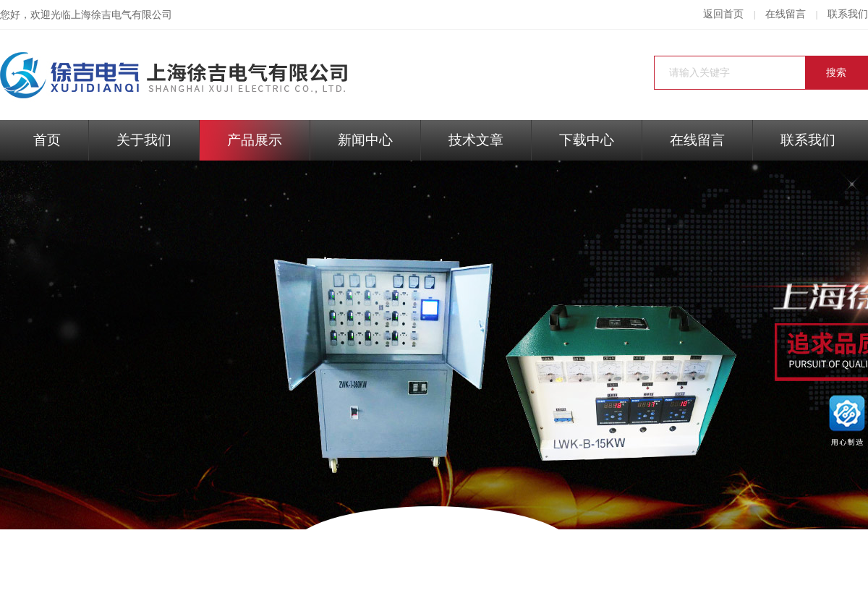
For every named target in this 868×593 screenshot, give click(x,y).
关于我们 (144, 140)
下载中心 (587, 140)
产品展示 (255, 140)
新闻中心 (365, 140)
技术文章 (476, 140)
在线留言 (786, 14)
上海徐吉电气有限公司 (122, 15)
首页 (47, 140)
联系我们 (848, 14)
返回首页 (723, 14)
